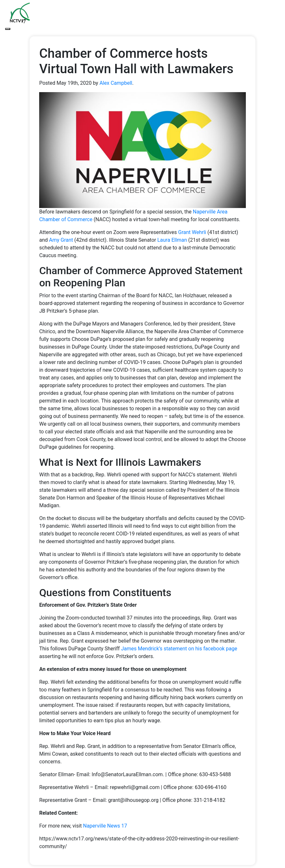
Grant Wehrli (192, 232)
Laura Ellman (172, 240)
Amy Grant (61, 240)
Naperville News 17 (105, 826)
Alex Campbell (116, 83)
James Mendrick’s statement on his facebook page (179, 649)
